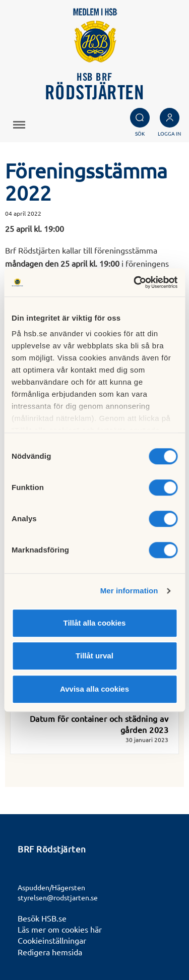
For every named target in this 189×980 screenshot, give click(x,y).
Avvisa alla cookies (94, 689)
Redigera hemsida (50, 952)
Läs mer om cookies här (60, 929)
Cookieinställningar (52, 940)
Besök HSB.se (42, 918)
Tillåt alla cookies (95, 623)
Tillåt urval (94, 656)
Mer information (129, 591)
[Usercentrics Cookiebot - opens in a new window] (135, 282)
